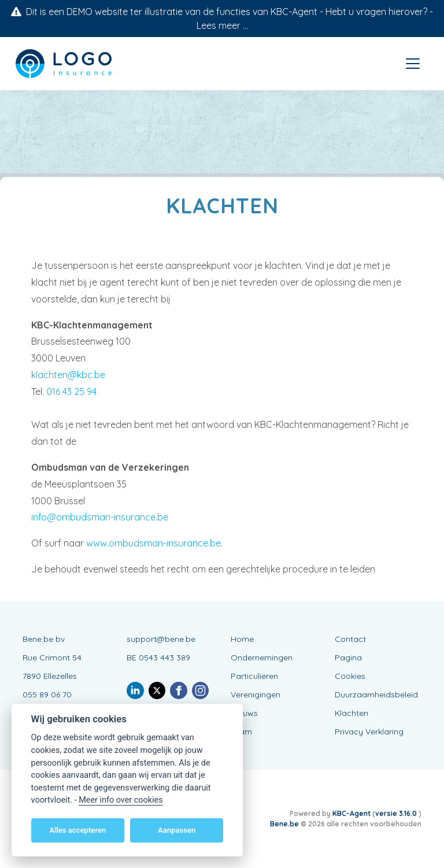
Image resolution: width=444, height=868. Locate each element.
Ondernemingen (262, 658)
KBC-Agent (351, 813)
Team (241, 732)
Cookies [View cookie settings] (350, 676)
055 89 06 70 (47, 695)
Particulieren (254, 676)
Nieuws (244, 713)
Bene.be (284, 824)
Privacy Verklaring (369, 732)
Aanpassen (177, 830)
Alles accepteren (77, 830)
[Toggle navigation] (413, 64)
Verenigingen (256, 695)
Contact (350, 639)
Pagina (348, 658)
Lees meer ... (222, 25)
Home (242, 639)
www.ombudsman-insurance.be (153, 543)
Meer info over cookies (121, 800)
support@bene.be (161, 639)
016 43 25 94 (71, 391)
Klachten (351, 713)
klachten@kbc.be (68, 375)
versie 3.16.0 (397, 813)
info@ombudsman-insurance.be (100, 517)
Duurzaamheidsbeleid (376, 695)
